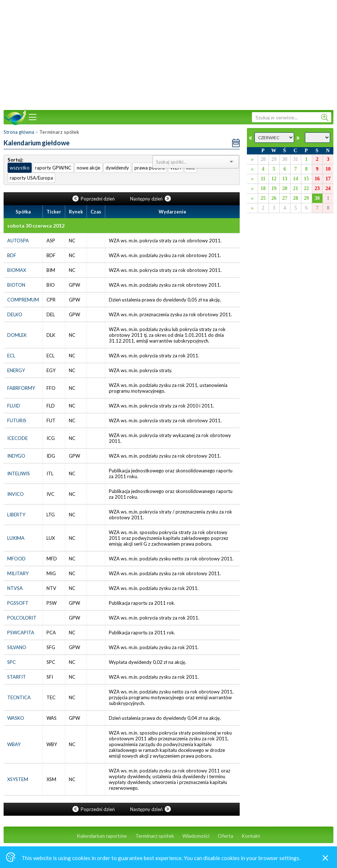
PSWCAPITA (21, 633)
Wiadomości (196, 836)
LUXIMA (16, 538)
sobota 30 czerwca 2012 (36, 226)
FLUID (14, 406)
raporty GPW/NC (53, 168)
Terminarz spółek (155, 836)
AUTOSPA (18, 241)
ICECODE (17, 438)
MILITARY (18, 573)
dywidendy (117, 168)
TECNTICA (19, 697)
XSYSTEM (18, 779)
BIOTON (16, 285)
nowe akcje (88, 168)
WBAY (14, 744)
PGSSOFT (18, 603)
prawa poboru (150, 168)
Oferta (225, 836)
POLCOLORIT (22, 618)
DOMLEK (17, 335)
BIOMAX (17, 270)
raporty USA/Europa (31, 178)
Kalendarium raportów (102, 836)
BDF (12, 255)
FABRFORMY (21, 388)
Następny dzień (150, 199)
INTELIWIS (19, 473)
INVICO (15, 494)
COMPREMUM (23, 300)
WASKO (16, 718)
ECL (11, 356)
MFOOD (16, 559)
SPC (12, 662)
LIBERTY (16, 515)
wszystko (20, 168)
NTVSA (15, 588)
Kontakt (251, 836)
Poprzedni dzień (94, 199)
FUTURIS (17, 420)
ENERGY (16, 370)
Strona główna (19, 132)
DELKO (15, 314)
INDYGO (16, 456)
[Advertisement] (169, 54)
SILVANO (17, 647)
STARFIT (17, 677)
